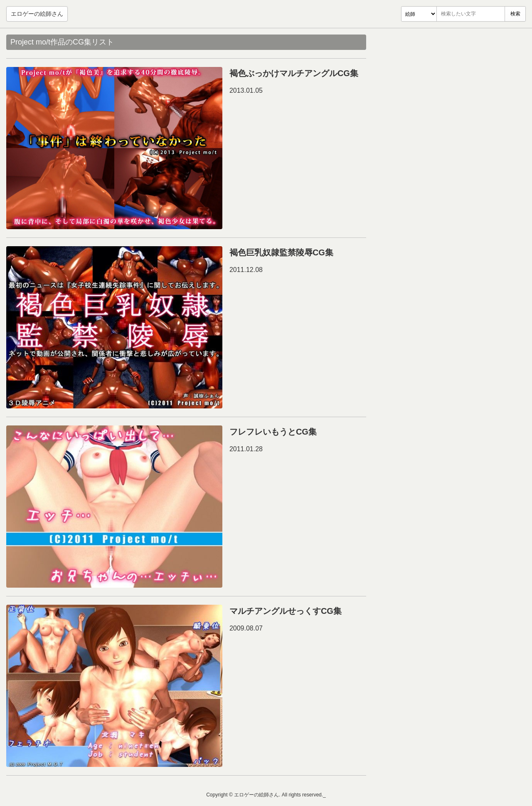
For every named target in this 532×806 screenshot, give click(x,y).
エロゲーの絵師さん (37, 14)
